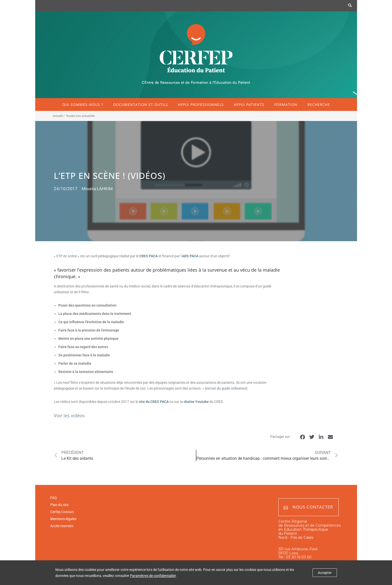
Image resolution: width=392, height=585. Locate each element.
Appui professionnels (201, 105)
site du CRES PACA (153, 402)
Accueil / (59, 116)
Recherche (319, 105)
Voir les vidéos (69, 415)
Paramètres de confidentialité (153, 576)
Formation (286, 105)
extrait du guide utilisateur (226, 388)
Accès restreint (62, 526)
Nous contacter (308, 507)
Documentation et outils (141, 105)
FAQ (54, 498)
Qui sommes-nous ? (83, 105)
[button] (303, 437)
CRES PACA (148, 256)
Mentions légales (63, 519)
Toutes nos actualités (80, 116)
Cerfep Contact (62, 512)
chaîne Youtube (196, 402)
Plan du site (59, 505)
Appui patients (249, 105)
